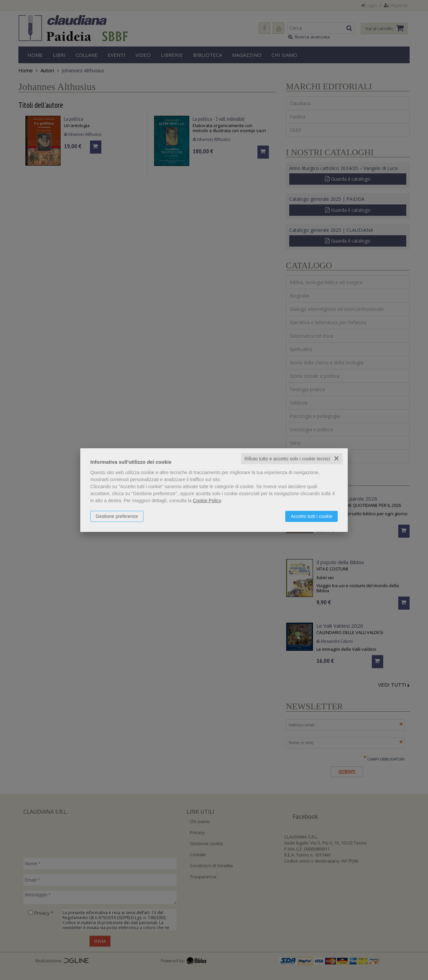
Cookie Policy (207, 501)
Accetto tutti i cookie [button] (311, 516)
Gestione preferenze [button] (117, 516)
